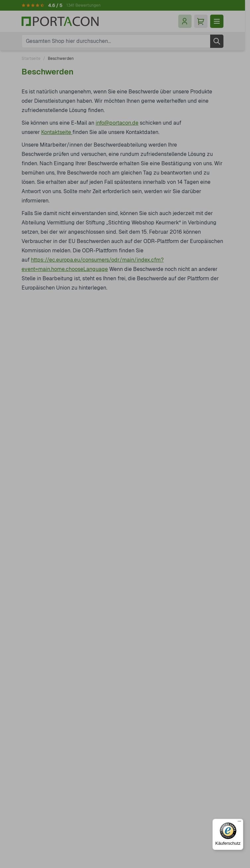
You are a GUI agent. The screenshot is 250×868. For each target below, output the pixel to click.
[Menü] (239, 823)
